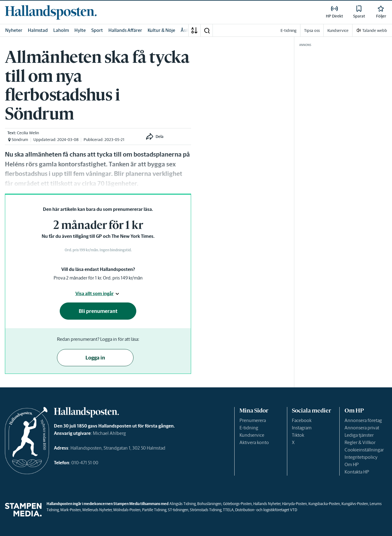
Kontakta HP (357, 472)
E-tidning (249, 428)
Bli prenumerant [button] (98, 311)
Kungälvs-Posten (355, 504)
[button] (207, 30)
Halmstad (38, 30)
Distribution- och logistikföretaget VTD (266, 510)
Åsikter (188, 30)
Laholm (61, 30)
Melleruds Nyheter (97, 510)
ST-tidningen (178, 510)
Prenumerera (253, 420)
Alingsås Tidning (183, 504)
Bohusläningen (209, 504)
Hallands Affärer (125, 30)
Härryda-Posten (294, 504)
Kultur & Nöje (161, 30)
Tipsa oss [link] (312, 30)
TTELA (228, 510)
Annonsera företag (363, 420)
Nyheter (14, 30)
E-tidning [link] (288, 30)
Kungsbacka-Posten (324, 504)
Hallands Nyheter (267, 504)
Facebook (302, 420)
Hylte (80, 30)
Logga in (95, 358)
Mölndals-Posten (127, 510)
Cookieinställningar (364, 450)
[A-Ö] (194, 30)
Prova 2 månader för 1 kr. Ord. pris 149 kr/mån (98, 278)
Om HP (352, 464)
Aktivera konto (254, 442)
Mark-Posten (71, 510)
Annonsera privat (362, 428)
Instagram (302, 428)
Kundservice (252, 435)
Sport (97, 30)
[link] (51, 12)
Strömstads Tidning (206, 510)
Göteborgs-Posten (237, 504)
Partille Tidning (154, 510)
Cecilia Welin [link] (28, 133)
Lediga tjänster (359, 435)
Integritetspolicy (361, 457)
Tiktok (298, 435)
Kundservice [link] (338, 30)
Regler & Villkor (360, 442)
